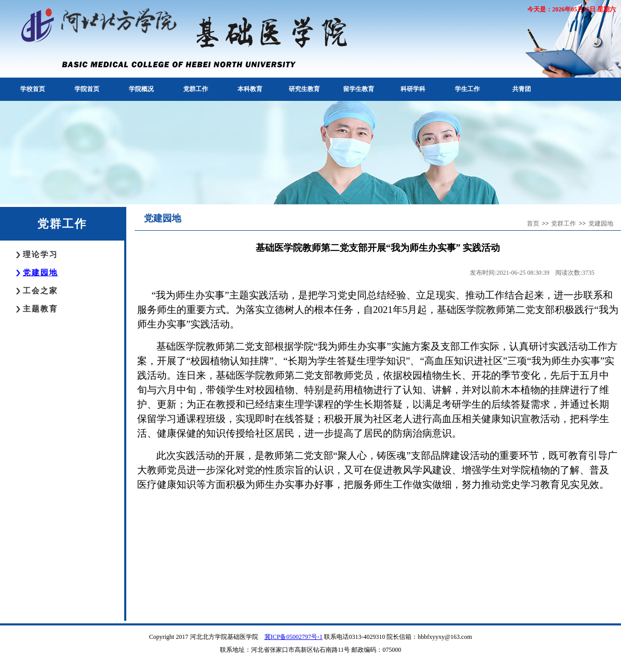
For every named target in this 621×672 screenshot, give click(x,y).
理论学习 (40, 255)
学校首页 (33, 89)
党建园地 (40, 273)
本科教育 (250, 89)
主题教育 (40, 309)
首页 (533, 223)
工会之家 (40, 291)
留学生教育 (359, 89)
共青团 (522, 89)
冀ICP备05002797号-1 (294, 637)
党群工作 (196, 89)
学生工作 (467, 89)
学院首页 (87, 89)
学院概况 (141, 89)
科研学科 (413, 89)
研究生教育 (304, 89)
